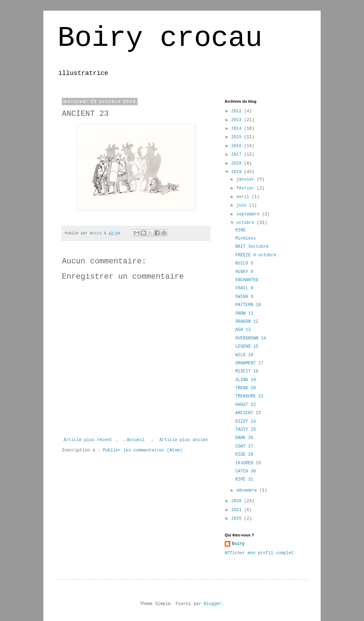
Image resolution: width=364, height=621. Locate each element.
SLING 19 (246, 380)
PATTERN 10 (248, 305)
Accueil (136, 440)
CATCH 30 (246, 471)
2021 (238, 510)
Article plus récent (88, 440)
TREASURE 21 (249, 396)
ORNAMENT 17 (249, 363)
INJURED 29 (248, 463)
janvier (247, 180)
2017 (238, 155)
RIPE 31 (244, 480)
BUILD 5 (244, 263)
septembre (249, 214)
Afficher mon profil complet (259, 553)
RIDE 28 (244, 455)
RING (240, 230)
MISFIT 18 (247, 371)
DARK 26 (244, 438)
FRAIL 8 (244, 288)
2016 (238, 146)
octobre (247, 223)
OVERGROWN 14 (251, 338)
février (247, 188)
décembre (248, 491)
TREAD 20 (246, 388)
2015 (238, 137)
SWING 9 (244, 297)
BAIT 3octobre (252, 247)
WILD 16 (244, 355)
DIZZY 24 (246, 422)
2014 (238, 129)
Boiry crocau (160, 38)
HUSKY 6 (244, 272)
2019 (238, 172)
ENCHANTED (247, 280)
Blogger (213, 604)
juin (243, 205)
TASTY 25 (246, 430)
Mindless (246, 239)
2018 (238, 164)
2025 (238, 519)
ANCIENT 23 (248, 413)
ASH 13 (243, 330)
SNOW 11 (244, 314)
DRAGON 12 (247, 322)
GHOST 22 (246, 405)
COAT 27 (244, 446)
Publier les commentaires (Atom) (142, 450)
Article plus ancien (184, 440)
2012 (238, 111)
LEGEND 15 (247, 347)
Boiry (238, 544)
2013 (238, 120)
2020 (238, 501)
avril (244, 197)
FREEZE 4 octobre (256, 255)
